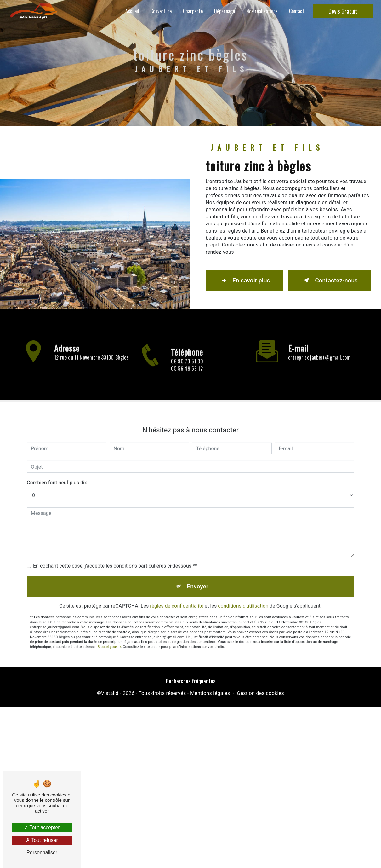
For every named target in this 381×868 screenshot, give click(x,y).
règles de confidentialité (177, 597)
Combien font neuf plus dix (57, 474)
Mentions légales (210, 693)
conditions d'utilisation (243, 597)
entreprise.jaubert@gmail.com (319, 349)
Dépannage (225, 11)
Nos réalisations (262, 11)
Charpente (193, 11)
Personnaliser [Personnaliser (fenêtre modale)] (42, 852)
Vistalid (110, 693)
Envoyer (198, 578)
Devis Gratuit (343, 11)
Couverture (161, 11)
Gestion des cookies (260, 693)
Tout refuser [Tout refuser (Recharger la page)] (42, 840)
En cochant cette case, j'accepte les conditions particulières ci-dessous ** (115, 557)
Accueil (132, 11)
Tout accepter (42, 827)
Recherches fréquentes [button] (191, 681)
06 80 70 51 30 (187, 370)
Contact (297, 11)
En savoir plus (244, 281)
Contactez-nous (329, 281)
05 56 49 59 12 (187, 377)
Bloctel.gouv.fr (109, 638)
